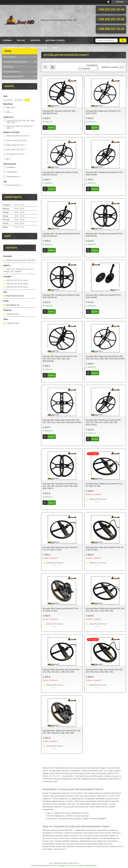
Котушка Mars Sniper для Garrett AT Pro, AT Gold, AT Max (61, 610)
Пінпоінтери (8, 67)
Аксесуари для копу (12, 72)
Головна (7, 40)
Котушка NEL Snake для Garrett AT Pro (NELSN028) (103, 296)
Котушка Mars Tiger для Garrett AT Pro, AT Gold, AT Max (105, 548)
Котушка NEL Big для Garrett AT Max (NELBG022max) (59, 112)
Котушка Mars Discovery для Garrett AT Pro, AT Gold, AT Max (60, 548)
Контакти (35, 40)
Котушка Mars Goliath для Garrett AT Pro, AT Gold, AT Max (104, 485)
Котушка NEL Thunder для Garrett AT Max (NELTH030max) (61, 235)
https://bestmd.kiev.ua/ (15, 296)
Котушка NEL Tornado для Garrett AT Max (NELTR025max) (61, 296)
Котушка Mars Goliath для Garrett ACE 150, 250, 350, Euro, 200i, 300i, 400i (105, 610)
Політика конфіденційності (87, 866)
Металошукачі (9, 57)
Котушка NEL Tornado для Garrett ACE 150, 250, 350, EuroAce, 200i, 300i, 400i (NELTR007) (60, 486)
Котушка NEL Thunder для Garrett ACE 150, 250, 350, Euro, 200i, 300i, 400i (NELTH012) (103, 422)
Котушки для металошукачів (15, 62)
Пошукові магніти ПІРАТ (13, 77)
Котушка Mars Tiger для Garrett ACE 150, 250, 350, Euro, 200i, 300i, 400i (104, 671)
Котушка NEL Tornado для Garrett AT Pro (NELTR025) (104, 235)
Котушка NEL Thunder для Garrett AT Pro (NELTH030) (104, 173)
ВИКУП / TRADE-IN (39, 48)
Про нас (21, 40)
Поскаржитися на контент (67, 866)
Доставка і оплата (55, 40)
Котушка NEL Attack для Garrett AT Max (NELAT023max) (60, 173)
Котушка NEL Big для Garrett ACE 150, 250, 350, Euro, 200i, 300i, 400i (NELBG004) (60, 359)
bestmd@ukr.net (13, 305)
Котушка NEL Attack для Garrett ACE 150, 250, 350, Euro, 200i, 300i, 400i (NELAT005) (105, 357)
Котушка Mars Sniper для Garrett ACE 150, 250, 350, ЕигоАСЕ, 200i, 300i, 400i (62, 732)
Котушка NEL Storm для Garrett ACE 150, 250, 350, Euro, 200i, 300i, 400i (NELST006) (62, 421)
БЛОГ (54, 48)
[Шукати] (123, 40)
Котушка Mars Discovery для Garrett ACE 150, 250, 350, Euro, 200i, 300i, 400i (61, 671)
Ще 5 (8, 159)
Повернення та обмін (14, 48)
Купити (51, 128)
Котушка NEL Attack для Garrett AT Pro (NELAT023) (103, 112)
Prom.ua (76, 863)
